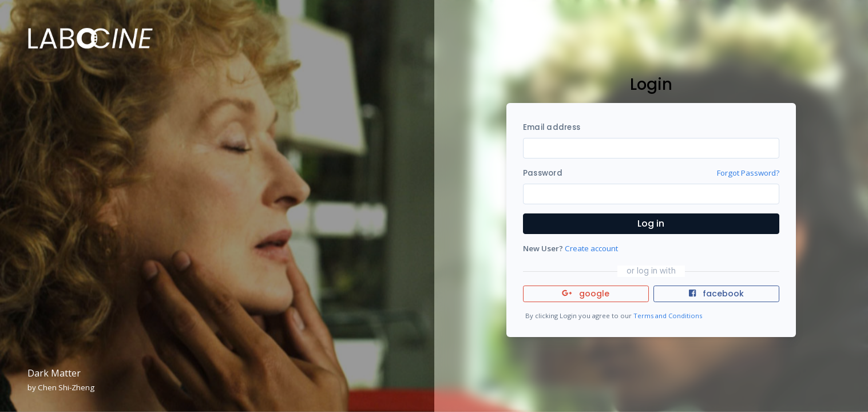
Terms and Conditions (668, 316)
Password (543, 173)
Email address (552, 127)
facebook (716, 294)
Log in (651, 223)
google (586, 294)
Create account (591, 248)
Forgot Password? (748, 173)
